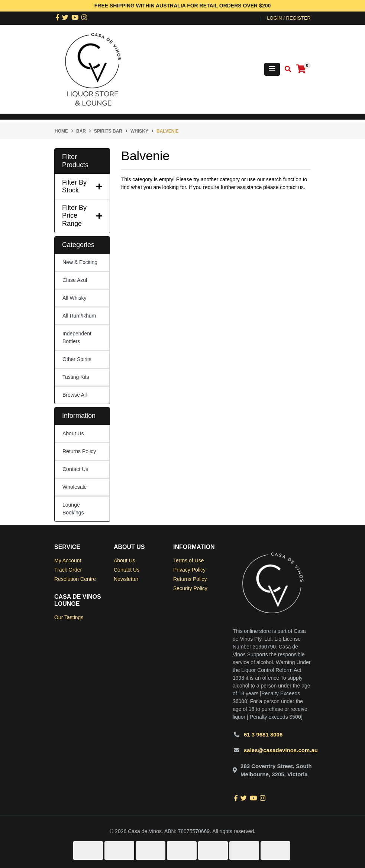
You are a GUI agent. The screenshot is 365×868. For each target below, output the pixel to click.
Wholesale (75, 487)
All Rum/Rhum (79, 316)
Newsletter (126, 579)
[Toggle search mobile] (286, 69)
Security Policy (190, 588)
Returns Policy (79, 451)
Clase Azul (75, 280)
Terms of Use (188, 560)
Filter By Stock (82, 186)
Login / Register (289, 18)
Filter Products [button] (75, 161)
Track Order (68, 570)
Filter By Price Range (82, 216)
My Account (68, 560)
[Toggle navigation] (272, 69)
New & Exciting (80, 262)
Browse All (75, 395)
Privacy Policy (189, 570)
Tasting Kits (76, 377)
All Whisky (75, 298)
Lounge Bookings (73, 509)
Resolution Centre (75, 579)
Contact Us (75, 469)
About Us (73, 433)
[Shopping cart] (301, 69)
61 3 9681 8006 (263, 734)
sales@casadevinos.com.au (281, 750)
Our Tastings (69, 617)
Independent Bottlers (77, 337)
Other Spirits (77, 359)
